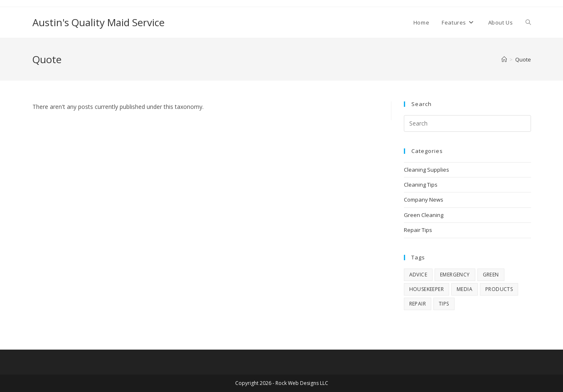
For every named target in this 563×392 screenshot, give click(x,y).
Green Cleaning (424, 215)
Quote (523, 59)
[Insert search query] (467, 123)
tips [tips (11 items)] (444, 304)
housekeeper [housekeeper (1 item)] (427, 289)
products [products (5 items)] (499, 289)
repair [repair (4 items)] (418, 304)
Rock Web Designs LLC (302, 383)
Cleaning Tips (421, 185)
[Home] (504, 59)
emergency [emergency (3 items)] (455, 275)
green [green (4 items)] (491, 275)
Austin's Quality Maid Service (98, 22)
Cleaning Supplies (427, 170)
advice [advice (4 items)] (418, 275)
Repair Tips (418, 230)
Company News (424, 200)
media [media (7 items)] (465, 289)
